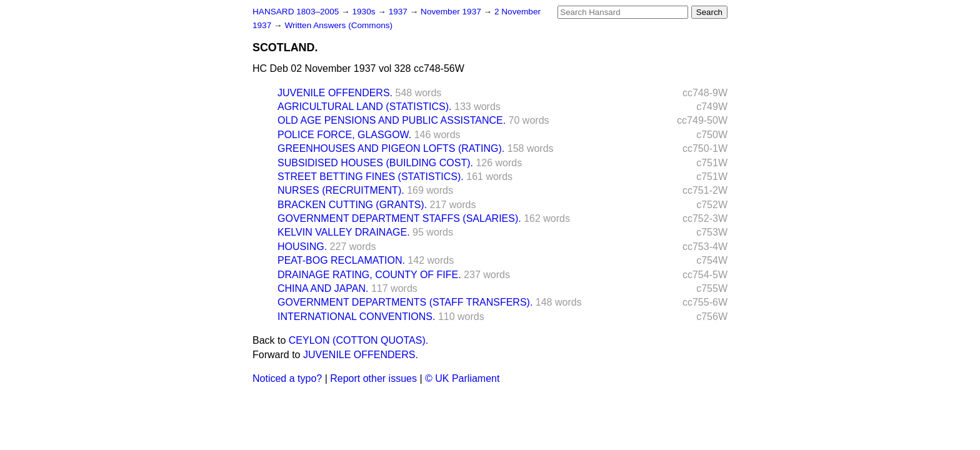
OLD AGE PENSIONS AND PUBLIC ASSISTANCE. (392, 120)
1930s (365, 12)
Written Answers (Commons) (338, 25)
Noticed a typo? (287, 378)
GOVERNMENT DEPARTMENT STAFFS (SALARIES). (399, 218)
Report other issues (373, 378)
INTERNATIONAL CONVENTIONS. (356, 317)
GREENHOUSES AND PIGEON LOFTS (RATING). (391, 148)
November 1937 (452, 12)
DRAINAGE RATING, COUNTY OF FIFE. (369, 275)
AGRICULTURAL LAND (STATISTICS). (365, 107)
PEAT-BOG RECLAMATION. (341, 260)
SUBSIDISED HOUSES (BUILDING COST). (375, 163)
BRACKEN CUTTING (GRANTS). (352, 205)
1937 (399, 12)
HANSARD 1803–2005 (296, 12)
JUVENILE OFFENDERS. (335, 93)
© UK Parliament (462, 378)
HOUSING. (302, 247)
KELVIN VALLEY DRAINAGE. (344, 232)
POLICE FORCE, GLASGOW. (344, 135)
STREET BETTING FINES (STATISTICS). (371, 177)
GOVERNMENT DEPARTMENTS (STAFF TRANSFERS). (405, 302)
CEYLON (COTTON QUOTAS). (358, 340)
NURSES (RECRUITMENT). (341, 190)
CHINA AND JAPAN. (323, 288)
